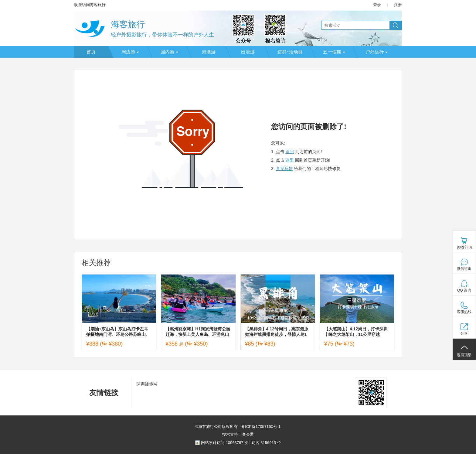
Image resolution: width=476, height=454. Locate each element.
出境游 (248, 52)
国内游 (169, 52)
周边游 (130, 52)
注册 (398, 5)
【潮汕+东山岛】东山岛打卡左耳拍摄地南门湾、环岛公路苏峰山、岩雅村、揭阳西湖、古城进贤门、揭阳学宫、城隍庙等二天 (118, 332)
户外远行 (377, 52)
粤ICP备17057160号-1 (260, 427)
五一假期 (334, 52)
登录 (377, 5)
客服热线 (464, 312)
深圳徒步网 (147, 384)
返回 (290, 152)
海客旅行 (128, 24)
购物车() (464, 247)
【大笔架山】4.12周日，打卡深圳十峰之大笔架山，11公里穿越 (356, 332)
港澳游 (209, 52)
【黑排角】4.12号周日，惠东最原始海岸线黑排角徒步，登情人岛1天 (277, 332)
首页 (91, 52)
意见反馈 (284, 169)
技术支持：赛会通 (238, 434)
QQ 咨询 (464, 290)
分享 (464, 333)
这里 (290, 160)
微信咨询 (464, 269)
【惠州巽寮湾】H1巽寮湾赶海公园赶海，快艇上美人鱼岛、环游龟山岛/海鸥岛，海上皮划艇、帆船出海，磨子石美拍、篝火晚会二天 (198, 332)
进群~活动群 (290, 52)
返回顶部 (464, 355)
